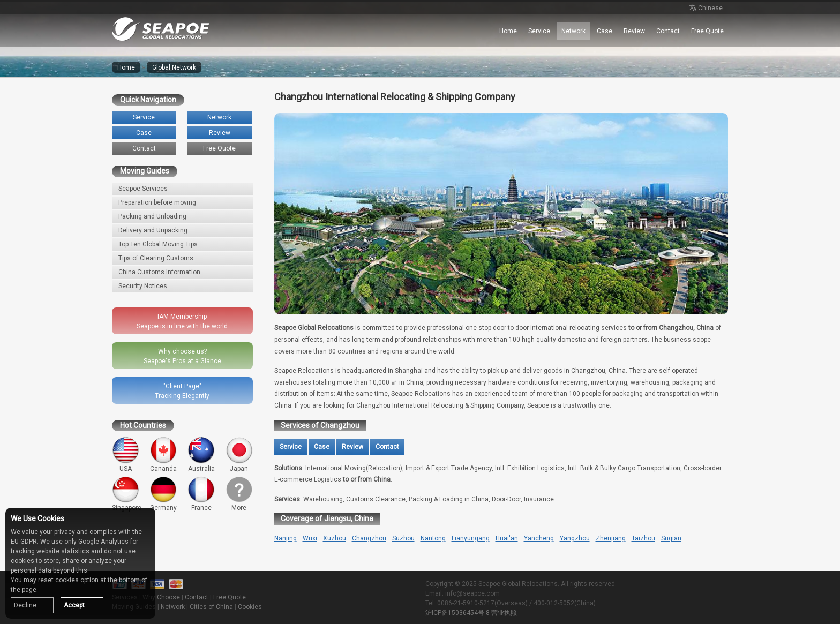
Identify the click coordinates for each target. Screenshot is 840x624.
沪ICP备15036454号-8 (457, 613)
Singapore (127, 494)
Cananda (164, 454)
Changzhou (369, 538)
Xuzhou (335, 538)
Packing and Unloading (152, 216)
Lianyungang (471, 538)
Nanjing (286, 538)
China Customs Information (159, 272)
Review (634, 31)
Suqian (671, 538)
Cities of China (211, 607)
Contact (668, 31)
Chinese (705, 9)
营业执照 (504, 613)
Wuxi (310, 538)
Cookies (250, 607)
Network (573, 31)
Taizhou (643, 538)
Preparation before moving (157, 202)
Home (508, 31)
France (201, 494)
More (239, 494)
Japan (239, 454)
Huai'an (507, 538)
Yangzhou (575, 538)
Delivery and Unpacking (153, 230)
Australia (201, 454)
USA (126, 454)
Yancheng (539, 538)
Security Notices (143, 286)
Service (539, 31)
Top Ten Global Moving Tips (158, 244)
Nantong (433, 538)
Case (605, 31)
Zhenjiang (611, 538)
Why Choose (161, 597)
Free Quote (707, 31)
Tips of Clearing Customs (156, 258)
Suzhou (403, 538)
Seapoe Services (143, 189)
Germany (164, 494)
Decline (25, 605)
